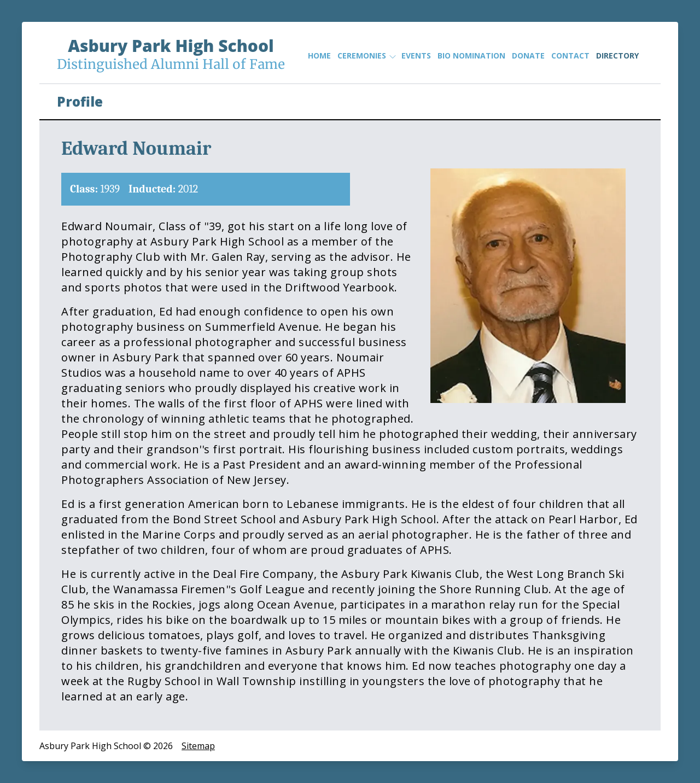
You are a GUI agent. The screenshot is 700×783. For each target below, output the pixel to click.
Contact (570, 55)
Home (319, 55)
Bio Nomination (471, 55)
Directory (617, 55)
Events (416, 55)
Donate (528, 55)
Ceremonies (366, 56)
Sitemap (198, 746)
